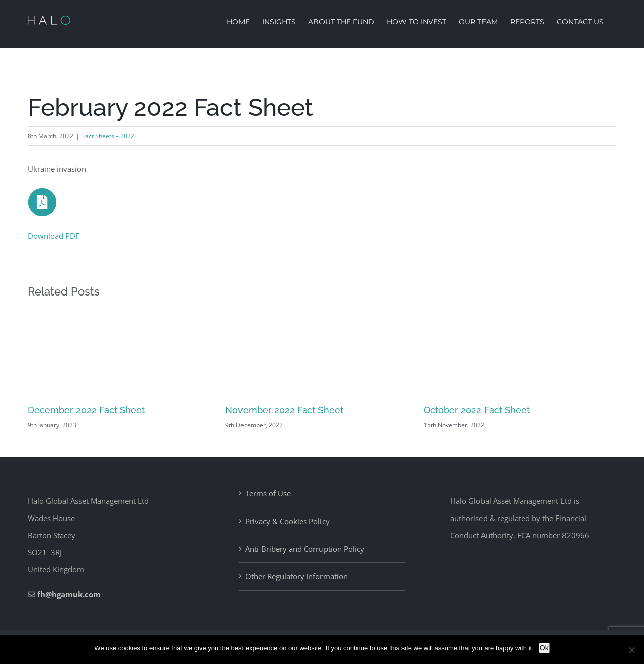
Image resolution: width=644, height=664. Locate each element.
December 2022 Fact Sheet (86, 410)
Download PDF (54, 236)
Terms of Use (268, 493)
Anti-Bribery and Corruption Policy (305, 549)
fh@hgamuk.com (69, 594)
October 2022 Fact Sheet (477, 410)
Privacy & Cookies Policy (287, 521)
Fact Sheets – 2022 (108, 136)
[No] (631, 650)
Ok (544, 648)
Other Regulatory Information (296, 576)
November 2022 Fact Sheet (284, 410)
